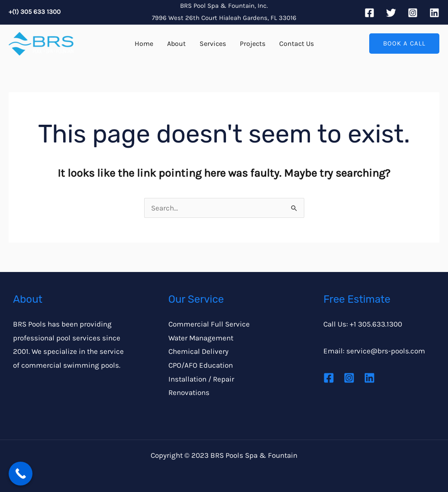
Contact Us (297, 44)
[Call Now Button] (21, 474)
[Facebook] (369, 13)
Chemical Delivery (198, 351)
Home (144, 44)
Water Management (201, 338)
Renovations (189, 392)
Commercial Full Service (209, 324)
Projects (253, 44)
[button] (404, 44)
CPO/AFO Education (201, 365)
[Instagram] (413, 13)
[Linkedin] (434, 13)
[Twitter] (391, 13)
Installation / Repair (201, 379)
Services (213, 44)
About (176, 44)
